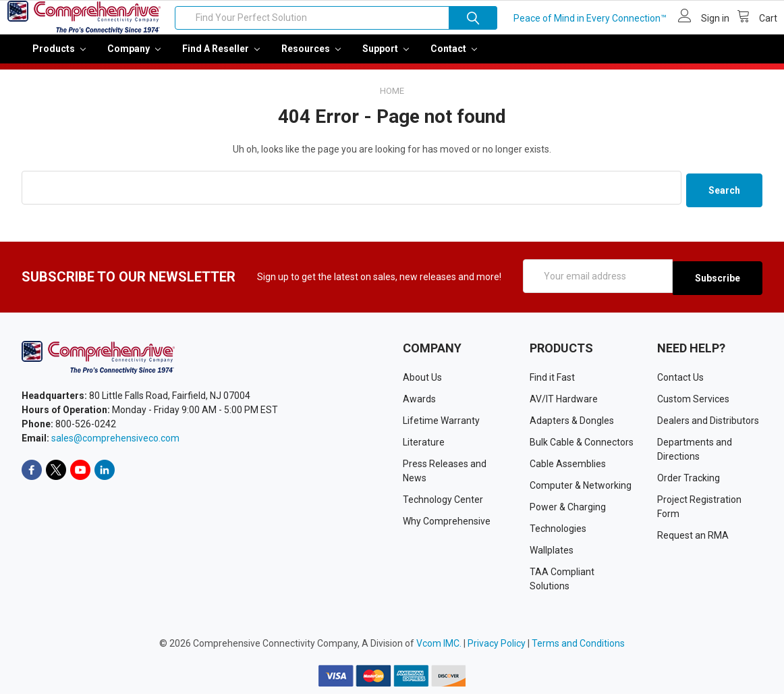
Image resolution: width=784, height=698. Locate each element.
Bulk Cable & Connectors (582, 446)
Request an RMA (693, 539)
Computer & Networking (581, 489)
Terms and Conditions (578, 647)
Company (134, 58)
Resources (311, 58)
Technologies (558, 533)
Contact (454, 58)
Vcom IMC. (439, 647)
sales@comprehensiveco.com (115, 443)
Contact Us (680, 381)
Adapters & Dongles (572, 425)
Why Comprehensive (447, 525)
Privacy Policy (497, 647)
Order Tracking (689, 482)
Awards (419, 403)
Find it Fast (552, 381)
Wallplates (552, 554)
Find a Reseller (221, 58)
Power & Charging (568, 511)
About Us (422, 381)
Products (59, 58)
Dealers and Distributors (708, 425)
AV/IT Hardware (564, 403)
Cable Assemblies (568, 468)
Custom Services (693, 403)
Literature (424, 446)
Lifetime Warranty (441, 425)
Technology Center (443, 504)
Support (386, 58)
